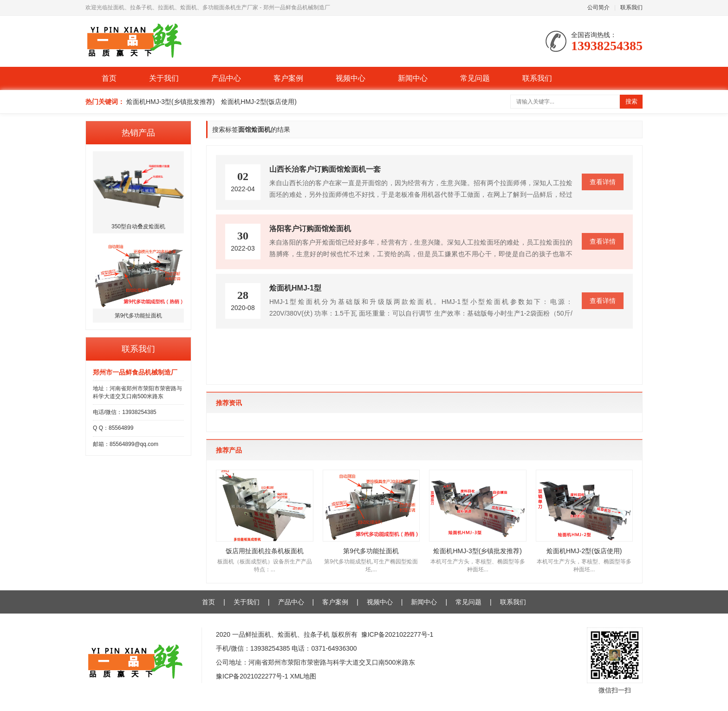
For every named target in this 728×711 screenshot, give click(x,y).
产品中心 (226, 78)
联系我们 (631, 7)
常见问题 (475, 78)
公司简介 (598, 7)
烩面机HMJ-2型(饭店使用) (259, 102)
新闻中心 (413, 78)
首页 (109, 78)
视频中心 (351, 78)
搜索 (631, 101)
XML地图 (303, 676)
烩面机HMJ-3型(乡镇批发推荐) (171, 102)
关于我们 (164, 78)
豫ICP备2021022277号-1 (397, 634)
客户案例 (288, 78)
